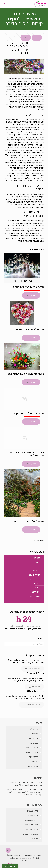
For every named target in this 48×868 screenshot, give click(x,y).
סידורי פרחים (35, 579)
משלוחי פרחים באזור (30, 834)
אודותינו (35, 734)
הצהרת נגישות (33, 766)
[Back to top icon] (8, 850)
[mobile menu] (5, 4)
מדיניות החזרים (32, 748)
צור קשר (35, 761)
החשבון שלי (34, 738)
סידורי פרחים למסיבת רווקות (29, 413)
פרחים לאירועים (32, 829)
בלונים (38, 588)
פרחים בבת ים (33, 811)
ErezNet (24, 861)
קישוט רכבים (35, 596)
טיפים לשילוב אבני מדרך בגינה (28, 521)
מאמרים (35, 839)
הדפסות (37, 558)
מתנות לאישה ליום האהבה (30, 329)
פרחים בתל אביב (32, 825)
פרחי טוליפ (34, 729)
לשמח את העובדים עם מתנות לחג (26, 374)
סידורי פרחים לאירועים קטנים (28, 287)
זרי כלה (37, 583)
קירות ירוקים (34, 127)
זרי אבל (37, 600)
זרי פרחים (36, 571)
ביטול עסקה (34, 757)
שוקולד (37, 562)
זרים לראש (36, 592)
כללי (39, 566)
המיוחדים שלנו (35, 575)
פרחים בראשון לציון (31, 820)
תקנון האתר (34, 743)
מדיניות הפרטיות (32, 752)
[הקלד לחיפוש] (24, 644)
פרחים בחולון (33, 815)
